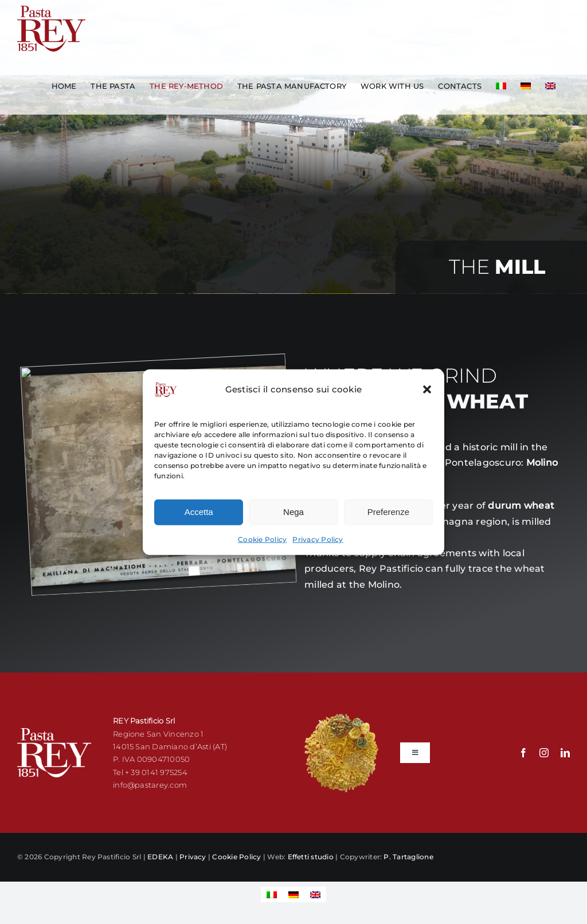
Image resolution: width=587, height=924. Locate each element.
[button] (427, 398)
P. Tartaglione (408, 857)
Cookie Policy (262, 547)
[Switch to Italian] (501, 86)
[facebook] (523, 753)
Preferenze (388, 520)
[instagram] (544, 753)
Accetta (199, 520)
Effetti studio (311, 857)
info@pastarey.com (150, 785)
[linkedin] (565, 753)
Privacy (193, 857)
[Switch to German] (526, 86)
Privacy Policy (318, 547)
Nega (293, 520)
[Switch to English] (315, 894)
